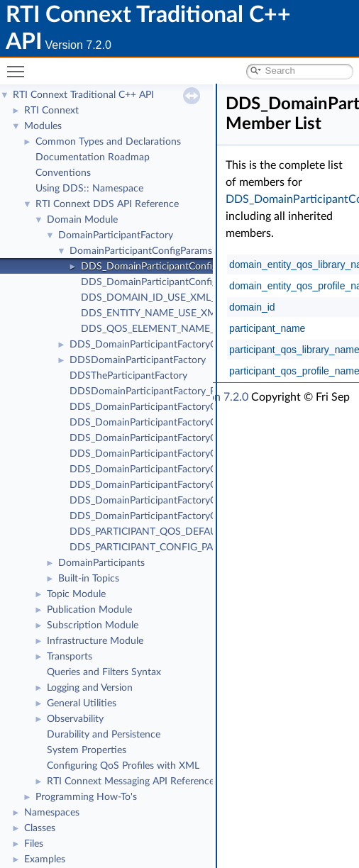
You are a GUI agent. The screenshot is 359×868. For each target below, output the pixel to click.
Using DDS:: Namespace (89, 189)
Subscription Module (93, 625)
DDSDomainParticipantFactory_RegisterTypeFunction (187, 391)
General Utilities (82, 703)
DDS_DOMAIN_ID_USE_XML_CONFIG (167, 298)
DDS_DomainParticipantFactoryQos (149, 345)
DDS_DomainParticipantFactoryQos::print (162, 423)
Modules (43, 126)
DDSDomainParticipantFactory (138, 360)
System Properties (87, 750)
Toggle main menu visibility (19, 66)
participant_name (267, 328)
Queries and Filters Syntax (104, 672)
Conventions (63, 173)
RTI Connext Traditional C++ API (83, 95)
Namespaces (52, 813)
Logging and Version (90, 688)
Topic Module (76, 594)
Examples (45, 859)
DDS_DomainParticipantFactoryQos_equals (165, 407)
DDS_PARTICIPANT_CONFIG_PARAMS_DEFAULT (178, 547)
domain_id (252, 307)
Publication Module (89, 610)
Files (34, 844)
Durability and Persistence (104, 735)
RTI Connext (51, 111)
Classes (40, 828)
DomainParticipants (101, 563)
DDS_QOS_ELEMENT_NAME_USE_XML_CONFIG (190, 329)
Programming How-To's (86, 797)
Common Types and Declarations (108, 142)
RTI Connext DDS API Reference (107, 204)
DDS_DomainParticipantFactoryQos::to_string (170, 438)
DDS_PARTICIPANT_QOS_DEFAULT (148, 532)
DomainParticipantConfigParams (141, 251)
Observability (75, 719)
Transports (70, 657)
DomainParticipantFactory (116, 235)
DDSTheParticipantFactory (128, 376)
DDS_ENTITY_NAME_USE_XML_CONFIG (172, 313)
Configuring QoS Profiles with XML (123, 766)
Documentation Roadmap (93, 157)
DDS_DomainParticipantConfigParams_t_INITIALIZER (198, 282)
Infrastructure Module (95, 641)
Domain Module (82, 220)
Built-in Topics (89, 579)
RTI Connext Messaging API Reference (131, 781)
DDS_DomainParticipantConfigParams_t (169, 267)
